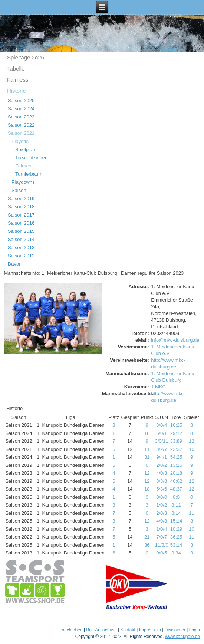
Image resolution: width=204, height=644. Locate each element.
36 (147, 545)
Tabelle (16, 69)
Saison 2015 (21, 231)
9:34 (176, 553)
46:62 (176, 481)
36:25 (176, 537)
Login (195, 630)
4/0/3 (162, 473)
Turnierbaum (29, 174)
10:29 (176, 529)
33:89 (176, 441)
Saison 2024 (21, 109)
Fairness (18, 80)
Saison (19, 190)
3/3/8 (162, 481)
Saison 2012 (21, 256)
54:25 (176, 457)
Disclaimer (175, 630)
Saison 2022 (21, 125)
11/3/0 (162, 545)
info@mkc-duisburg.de (175, 340)
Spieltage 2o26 (26, 57)
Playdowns (23, 182)
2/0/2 (162, 465)
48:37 (176, 489)
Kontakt (128, 630)
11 (147, 449)
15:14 (176, 521)
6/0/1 (162, 433)
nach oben (72, 630)
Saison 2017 (21, 215)
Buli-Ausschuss (101, 630)
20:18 (176, 473)
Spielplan (25, 149)
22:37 (176, 449)
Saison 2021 (21, 133)
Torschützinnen (31, 158)
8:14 (176, 513)
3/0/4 (162, 425)
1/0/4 (162, 529)
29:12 (176, 433)
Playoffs (20, 141)
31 (147, 457)
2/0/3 (162, 513)
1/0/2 (162, 505)
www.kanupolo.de (182, 637)
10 (191, 449)
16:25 (176, 425)
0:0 (176, 497)
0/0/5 (162, 553)
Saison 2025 (21, 100)
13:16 (176, 465)
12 (191, 441)
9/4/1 (162, 457)
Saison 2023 (21, 117)
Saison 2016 (21, 223)
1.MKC (158, 387)
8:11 (176, 505)
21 (147, 537)
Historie (17, 91)
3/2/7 (162, 449)
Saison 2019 (21, 199)
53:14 (176, 545)
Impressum (150, 630)
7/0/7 (162, 537)
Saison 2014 (21, 239)
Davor (14, 264)
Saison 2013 (21, 248)
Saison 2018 (21, 207)
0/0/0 (162, 497)
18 (147, 433)
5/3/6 (162, 489)
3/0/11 (162, 441)
